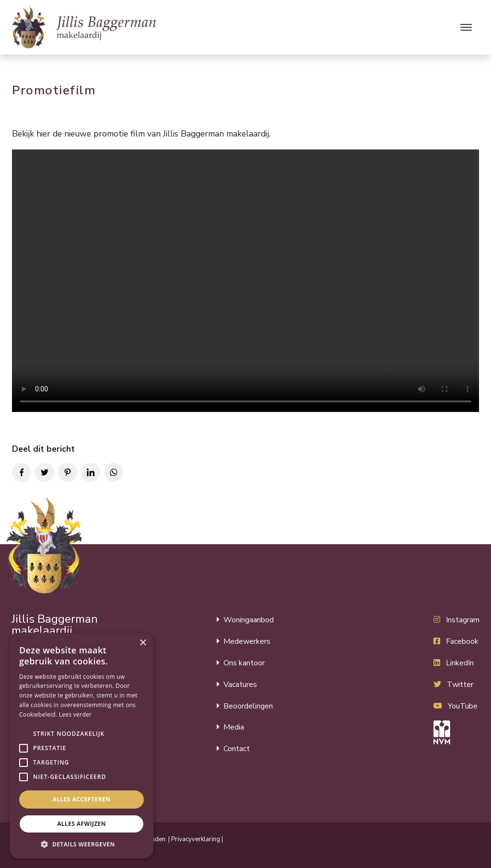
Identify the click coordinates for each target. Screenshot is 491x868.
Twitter (460, 685)
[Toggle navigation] (466, 27)
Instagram (463, 620)
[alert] (82, 746)
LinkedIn (460, 663)
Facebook (462, 641)
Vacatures (240, 685)
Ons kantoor (244, 663)
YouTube (463, 706)
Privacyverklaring (196, 839)
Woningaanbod (249, 620)
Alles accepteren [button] (82, 799)
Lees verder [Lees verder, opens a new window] (76, 714)
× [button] (143, 643)
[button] (23, 734)
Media (234, 727)
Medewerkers (247, 641)
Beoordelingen (248, 706)
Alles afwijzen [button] (82, 824)
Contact (237, 749)
